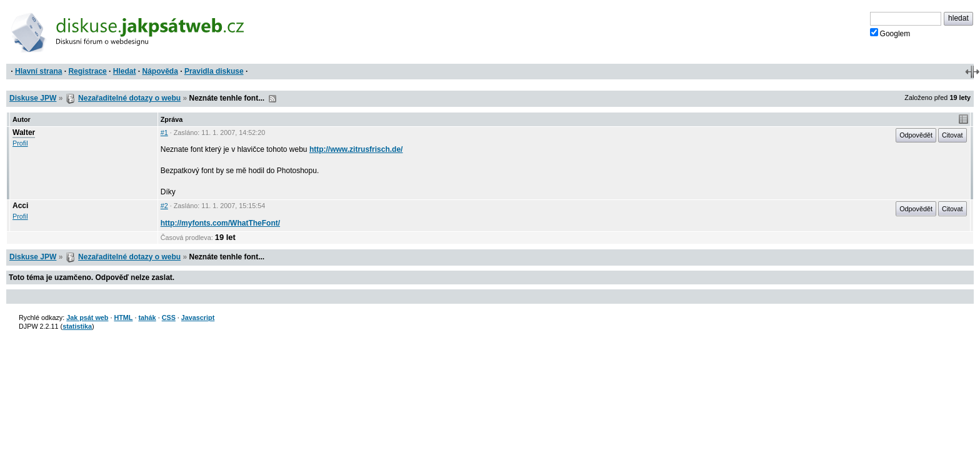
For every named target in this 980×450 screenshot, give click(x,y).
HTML (123, 317)
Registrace (87, 71)
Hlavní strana (38, 71)
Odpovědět (916, 135)
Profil (20, 143)
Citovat (952, 135)
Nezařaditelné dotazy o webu (129, 98)
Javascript (198, 317)
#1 (164, 132)
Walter (24, 132)
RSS (272, 99)
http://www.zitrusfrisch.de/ (356, 149)
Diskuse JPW (33, 98)
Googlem (890, 33)
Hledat (125, 71)
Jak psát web (87, 317)
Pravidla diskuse (214, 71)
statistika (77, 326)
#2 (164, 206)
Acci (20, 206)
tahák (147, 317)
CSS (169, 317)
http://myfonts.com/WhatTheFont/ (220, 223)
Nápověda (160, 71)
